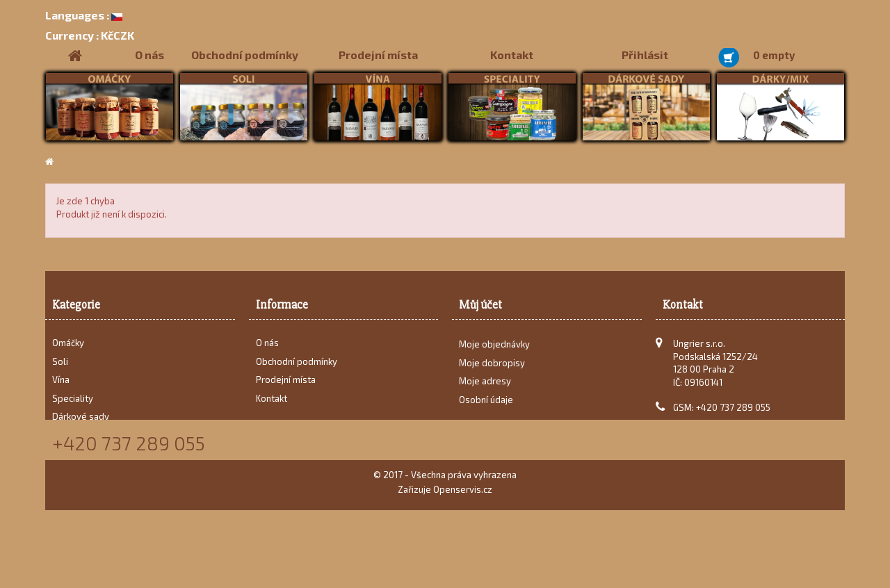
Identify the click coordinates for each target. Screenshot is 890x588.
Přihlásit (645, 55)
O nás (149, 55)
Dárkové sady (81, 416)
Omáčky (68, 343)
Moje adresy (485, 386)
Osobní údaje (486, 405)
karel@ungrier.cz (737, 427)
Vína (61, 379)
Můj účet (480, 305)
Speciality (73, 398)
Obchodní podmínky (245, 55)
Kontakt (512, 55)
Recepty (70, 453)
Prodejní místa (378, 55)
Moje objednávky (494, 350)
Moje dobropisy (492, 368)
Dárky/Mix (73, 435)
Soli (60, 361)
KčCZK (90, 35)
